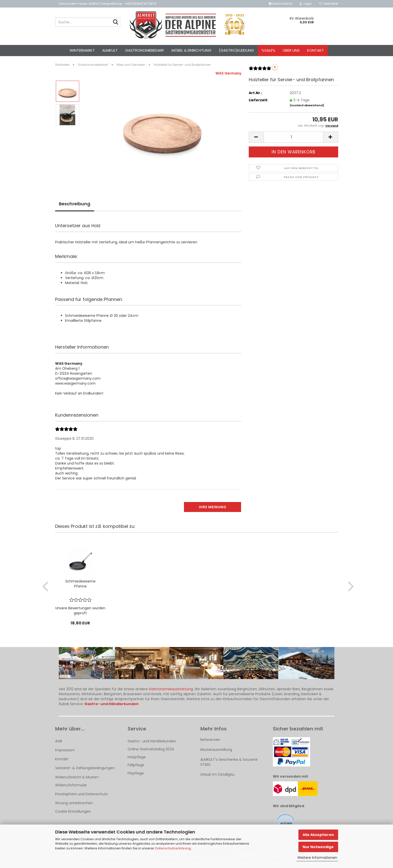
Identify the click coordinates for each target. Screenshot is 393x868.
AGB (59, 741)
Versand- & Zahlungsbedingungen (85, 768)
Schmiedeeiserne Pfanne (80, 584)
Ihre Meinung (213, 507)
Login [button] (306, 4)
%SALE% (268, 50)
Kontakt (316, 50)
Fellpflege (136, 765)
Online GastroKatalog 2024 (151, 749)
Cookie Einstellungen (73, 811)
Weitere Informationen (317, 858)
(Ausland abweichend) (307, 105)
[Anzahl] (293, 137)
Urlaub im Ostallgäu (217, 774)
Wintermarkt (82, 50)
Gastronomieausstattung (171, 689)
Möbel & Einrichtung (191, 50)
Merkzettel (329, 4)
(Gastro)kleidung (236, 50)
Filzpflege (136, 773)
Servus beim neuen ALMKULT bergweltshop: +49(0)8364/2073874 (108, 4)
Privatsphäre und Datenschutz (81, 794)
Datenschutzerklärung (173, 848)
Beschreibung (75, 204)
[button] (280, 4)
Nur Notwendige (318, 847)
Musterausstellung (216, 750)
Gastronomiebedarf (145, 50)
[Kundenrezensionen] (260, 70)
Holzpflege (137, 757)
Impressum (65, 750)
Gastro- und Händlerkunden (152, 741)
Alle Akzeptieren (318, 835)
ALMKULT (110, 50)
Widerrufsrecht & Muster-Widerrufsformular (77, 781)
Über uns (291, 50)
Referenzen (210, 740)
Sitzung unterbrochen (74, 803)
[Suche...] (115, 22)
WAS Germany (228, 73)
